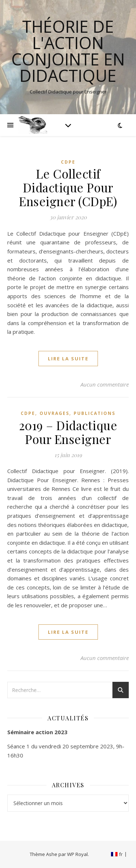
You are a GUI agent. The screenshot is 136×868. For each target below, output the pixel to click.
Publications (94, 413)
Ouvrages (54, 413)
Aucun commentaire (105, 384)
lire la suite (68, 359)
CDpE (68, 162)
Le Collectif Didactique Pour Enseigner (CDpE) (68, 187)
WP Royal (77, 854)
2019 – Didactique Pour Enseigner (68, 432)
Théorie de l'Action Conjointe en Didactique (68, 51)
